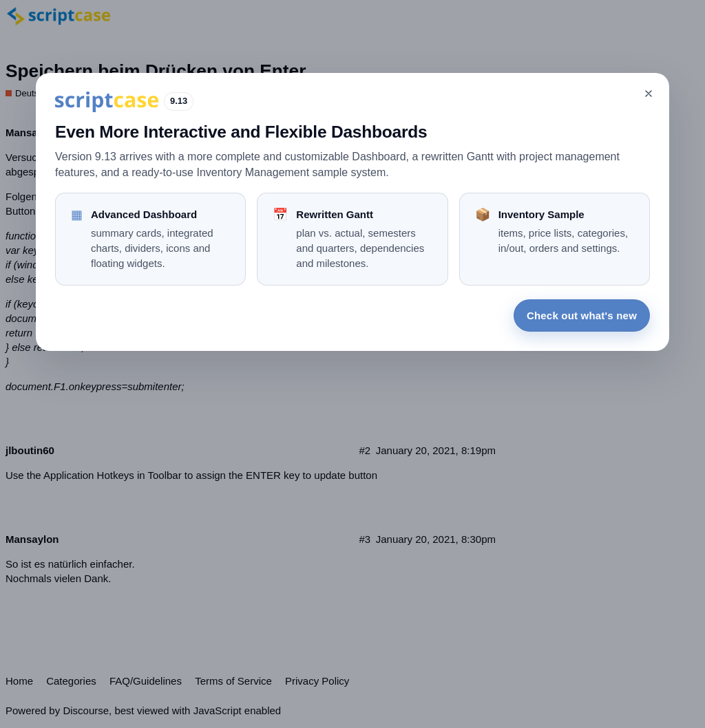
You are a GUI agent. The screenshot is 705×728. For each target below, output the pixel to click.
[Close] (649, 94)
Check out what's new (582, 315)
